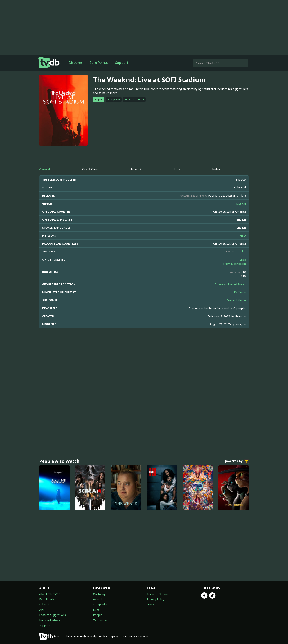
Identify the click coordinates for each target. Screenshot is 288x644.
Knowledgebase (50, 620)
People (98, 615)
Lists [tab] (177, 169)
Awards (98, 599)
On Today (99, 594)
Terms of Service (158, 594)
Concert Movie (236, 300)
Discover (75, 63)
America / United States (230, 284)
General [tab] (45, 169)
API (42, 610)
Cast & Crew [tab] (90, 169)
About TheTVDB (50, 594)
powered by (237, 461)
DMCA (151, 604)
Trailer (241, 251)
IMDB (242, 260)
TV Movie (240, 292)
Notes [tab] (216, 169)
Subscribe (46, 604)
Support (122, 63)
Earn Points (99, 63)
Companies (100, 604)
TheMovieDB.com (234, 264)
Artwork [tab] (136, 169)
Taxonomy (100, 620)
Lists (96, 610)
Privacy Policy (156, 599)
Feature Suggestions (53, 615)
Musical (241, 203)
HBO (243, 235)
